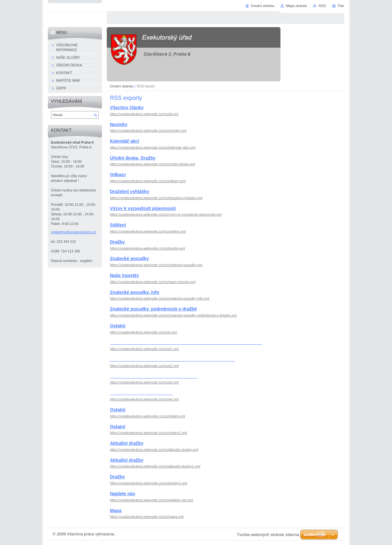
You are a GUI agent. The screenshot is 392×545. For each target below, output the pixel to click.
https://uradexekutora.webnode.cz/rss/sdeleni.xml (148, 231)
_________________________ (141, 393)
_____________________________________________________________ (186, 342)
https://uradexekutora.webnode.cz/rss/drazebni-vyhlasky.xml (156, 198)
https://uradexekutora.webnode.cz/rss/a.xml (143, 332)
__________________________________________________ (172, 359)
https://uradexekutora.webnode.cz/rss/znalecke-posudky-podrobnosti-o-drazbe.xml (173, 315)
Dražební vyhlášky (130, 191)
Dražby (117, 242)
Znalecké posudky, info (135, 292)
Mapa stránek (296, 6)
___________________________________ (154, 376)
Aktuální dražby (127, 443)
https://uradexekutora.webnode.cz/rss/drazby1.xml (149, 483)
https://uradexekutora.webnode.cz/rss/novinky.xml (148, 131)
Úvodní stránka (122, 86)
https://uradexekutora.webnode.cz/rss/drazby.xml (148, 248)
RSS (322, 6)
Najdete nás (123, 494)
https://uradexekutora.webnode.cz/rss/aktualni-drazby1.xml (155, 466)
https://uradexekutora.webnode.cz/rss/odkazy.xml (148, 181)
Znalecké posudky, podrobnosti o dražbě (153, 309)
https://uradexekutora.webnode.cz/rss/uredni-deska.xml (152, 164)
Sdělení (118, 225)
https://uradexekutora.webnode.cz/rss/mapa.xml (147, 517)
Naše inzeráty (124, 275)
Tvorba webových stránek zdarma (268, 535)
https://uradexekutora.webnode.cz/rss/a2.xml (144, 366)
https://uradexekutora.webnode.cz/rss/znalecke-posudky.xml (156, 265)
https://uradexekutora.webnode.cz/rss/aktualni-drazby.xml (154, 450)
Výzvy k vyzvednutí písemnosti (143, 208)
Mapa (116, 511)
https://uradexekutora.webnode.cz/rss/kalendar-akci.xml (153, 147)
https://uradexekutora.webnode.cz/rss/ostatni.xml (148, 416)
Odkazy (118, 175)
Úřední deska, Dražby (133, 158)
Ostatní (118, 326)
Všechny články (127, 108)
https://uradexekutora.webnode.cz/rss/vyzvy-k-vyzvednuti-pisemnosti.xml (166, 214)
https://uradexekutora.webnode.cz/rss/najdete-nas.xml (152, 500)
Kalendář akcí (125, 141)
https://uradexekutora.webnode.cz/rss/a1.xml (144, 349)
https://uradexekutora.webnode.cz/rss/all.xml (144, 114)
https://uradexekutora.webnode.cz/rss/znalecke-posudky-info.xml (160, 298)
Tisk (341, 6)
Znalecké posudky (129, 258)
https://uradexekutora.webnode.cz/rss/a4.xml (144, 399)
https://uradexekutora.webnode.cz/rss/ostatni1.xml (149, 433)
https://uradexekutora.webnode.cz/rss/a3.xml (144, 382)
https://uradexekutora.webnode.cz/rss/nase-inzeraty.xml (153, 282)
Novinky (119, 124)
